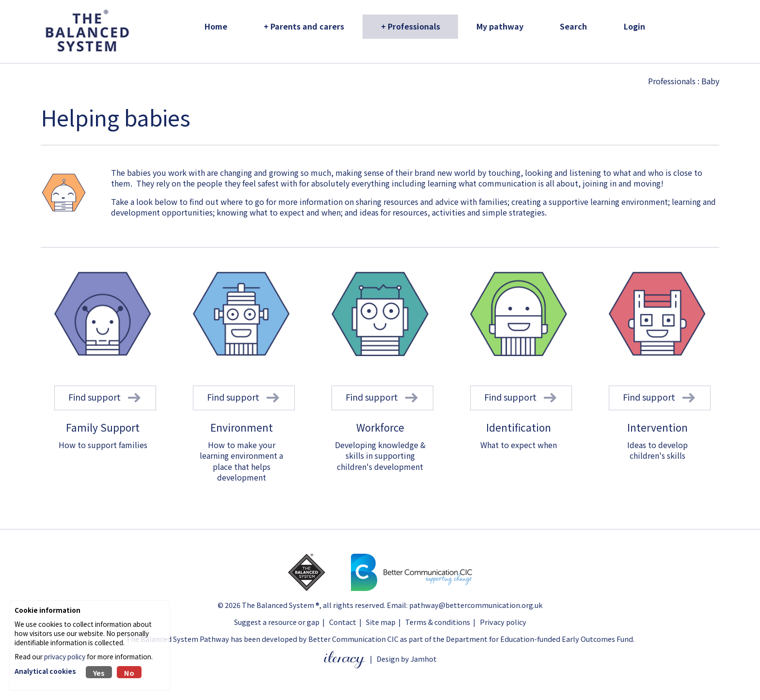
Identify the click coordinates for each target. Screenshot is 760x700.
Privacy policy (503, 622)
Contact (343, 622)
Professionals (672, 81)
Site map (381, 622)
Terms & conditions (438, 622)
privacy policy (65, 656)
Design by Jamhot (407, 659)
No (129, 673)
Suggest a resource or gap (277, 622)
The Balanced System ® (281, 605)
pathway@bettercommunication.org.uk (476, 605)
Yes (99, 673)
